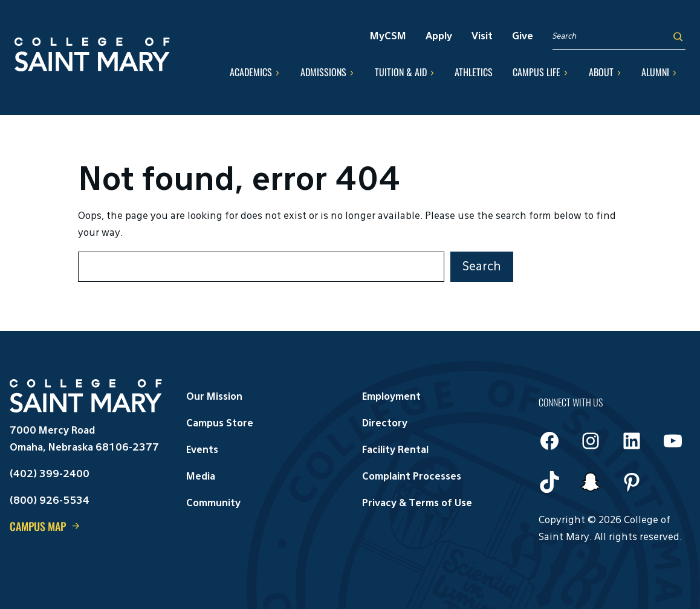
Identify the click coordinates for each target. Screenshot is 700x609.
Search (482, 267)
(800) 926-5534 (50, 501)
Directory (385, 424)
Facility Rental (395, 451)
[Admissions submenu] (352, 73)
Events (202, 451)
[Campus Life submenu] (566, 73)
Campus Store (220, 424)
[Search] (678, 37)
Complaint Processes (412, 477)
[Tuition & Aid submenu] (432, 73)
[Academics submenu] (277, 73)
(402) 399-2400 (50, 475)
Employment (391, 397)
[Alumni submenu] (675, 73)
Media (201, 477)
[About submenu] (619, 73)
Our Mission (214, 397)
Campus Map (38, 526)
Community (213, 504)
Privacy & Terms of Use (417, 504)
